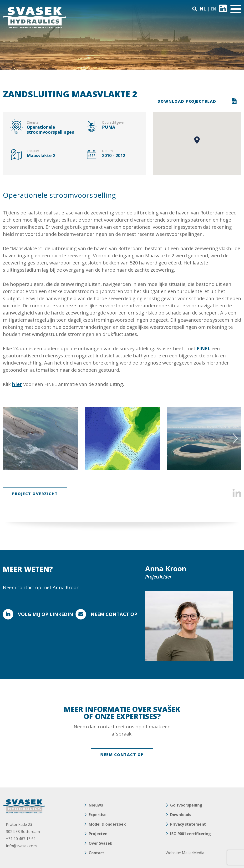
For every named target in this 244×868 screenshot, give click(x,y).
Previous (9, 438)
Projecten (98, 834)
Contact (96, 853)
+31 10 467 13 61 (21, 839)
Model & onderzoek (107, 824)
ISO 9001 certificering (191, 834)
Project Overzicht (35, 494)
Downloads (181, 815)
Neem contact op (114, 614)
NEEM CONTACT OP (122, 755)
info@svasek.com (21, 846)
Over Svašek (100, 843)
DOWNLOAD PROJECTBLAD (187, 101)
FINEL (203, 348)
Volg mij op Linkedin (46, 614)
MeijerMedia (193, 853)
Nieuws (96, 805)
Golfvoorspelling (186, 805)
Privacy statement (188, 824)
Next (235, 438)
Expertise (98, 815)
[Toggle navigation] (236, 9)
